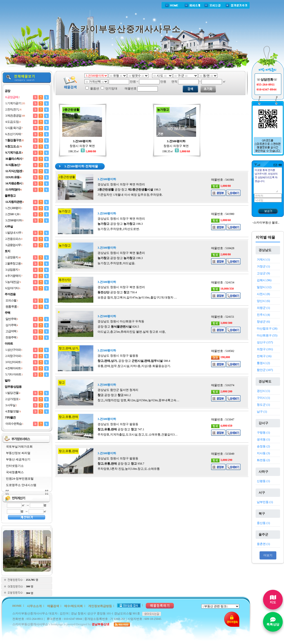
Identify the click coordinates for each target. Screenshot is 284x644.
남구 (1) (262, 412)
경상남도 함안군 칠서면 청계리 (118, 390)
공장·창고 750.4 (117, 292)
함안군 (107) (265, 370)
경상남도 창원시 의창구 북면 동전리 (121, 287)
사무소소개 (34, 606)
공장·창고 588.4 (134, 361)
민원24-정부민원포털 (20, 479)
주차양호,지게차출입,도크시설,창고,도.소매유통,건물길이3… (138, 435)
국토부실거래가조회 (19, 447)
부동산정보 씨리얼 (18, 453)
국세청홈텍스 (15, 472)
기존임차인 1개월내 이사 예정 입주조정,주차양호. (130, 195)
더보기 (268, 555)
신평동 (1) (263, 481)
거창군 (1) (263, 266)
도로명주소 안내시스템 (21, 485)
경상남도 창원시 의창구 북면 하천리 (121, 184)
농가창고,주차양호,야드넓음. (116, 263)
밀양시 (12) (264, 287)
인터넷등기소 (15, 466)
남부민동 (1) (265, 502)
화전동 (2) (263, 460)
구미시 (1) (263, 398)
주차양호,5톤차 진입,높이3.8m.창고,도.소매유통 (129, 469)
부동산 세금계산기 (18, 459)
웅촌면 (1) (263, 544)
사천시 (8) (263, 294)
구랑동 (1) (263, 433)
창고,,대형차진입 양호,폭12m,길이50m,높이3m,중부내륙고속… (138, 400)
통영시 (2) (263, 363)
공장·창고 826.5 (118, 327)
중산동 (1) (263, 523)
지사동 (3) (263, 453)
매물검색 (53, 606)
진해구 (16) (264, 356)
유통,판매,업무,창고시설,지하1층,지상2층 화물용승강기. (134, 366)
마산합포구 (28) (267, 329)
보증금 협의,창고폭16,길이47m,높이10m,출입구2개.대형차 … (137, 297)
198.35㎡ (82, 151)
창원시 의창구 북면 (82, 146)
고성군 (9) (263, 273)
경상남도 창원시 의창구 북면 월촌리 (121, 253)
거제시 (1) (263, 260)
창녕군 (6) (263, 322)
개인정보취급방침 (100, 606)
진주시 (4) (263, 315)
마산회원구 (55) (267, 335)
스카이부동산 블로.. (266, 223)
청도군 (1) (263, 405)
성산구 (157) (265, 342)
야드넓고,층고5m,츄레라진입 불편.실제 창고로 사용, (132, 332)
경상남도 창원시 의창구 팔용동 (118, 356)
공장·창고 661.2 (114, 395)
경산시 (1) (263, 391)
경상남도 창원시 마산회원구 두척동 (121, 321)
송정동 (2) (263, 446)
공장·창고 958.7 (121, 464)
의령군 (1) (263, 308)
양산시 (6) (263, 301)
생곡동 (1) (263, 439)
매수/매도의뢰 (73, 606)
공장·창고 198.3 (129, 190)
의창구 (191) (265, 349)
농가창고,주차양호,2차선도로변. (119, 229)
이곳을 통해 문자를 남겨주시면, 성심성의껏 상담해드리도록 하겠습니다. (266, 180)
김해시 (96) (264, 280)
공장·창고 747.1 (121, 429)
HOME (17, 606)
